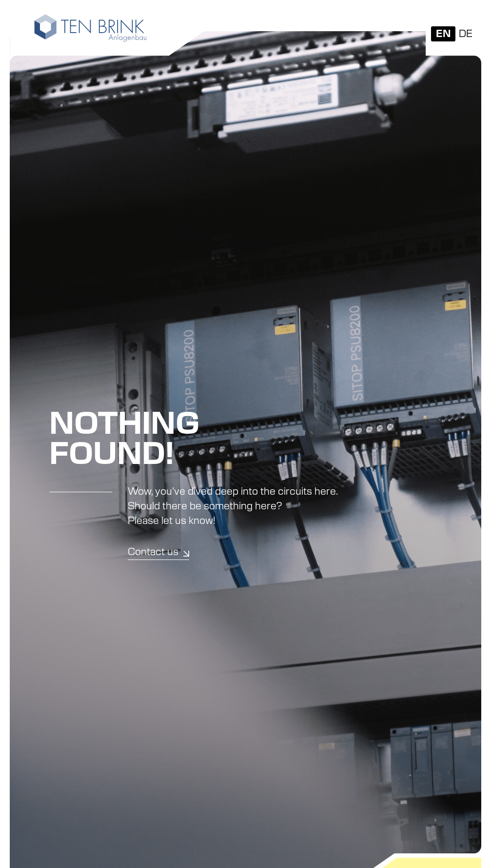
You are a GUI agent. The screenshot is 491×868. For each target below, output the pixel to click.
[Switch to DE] (466, 34)
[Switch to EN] (443, 34)
